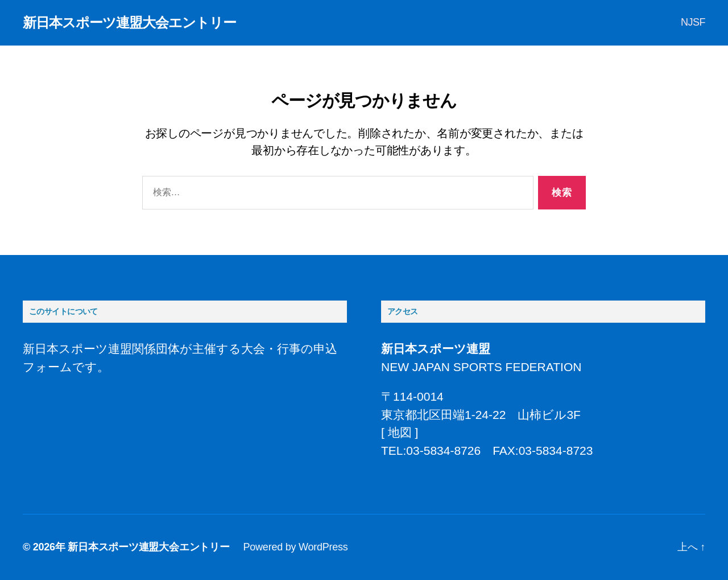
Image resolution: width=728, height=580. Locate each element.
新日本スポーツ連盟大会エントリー (129, 23)
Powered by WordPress (296, 547)
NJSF (693, 22)
